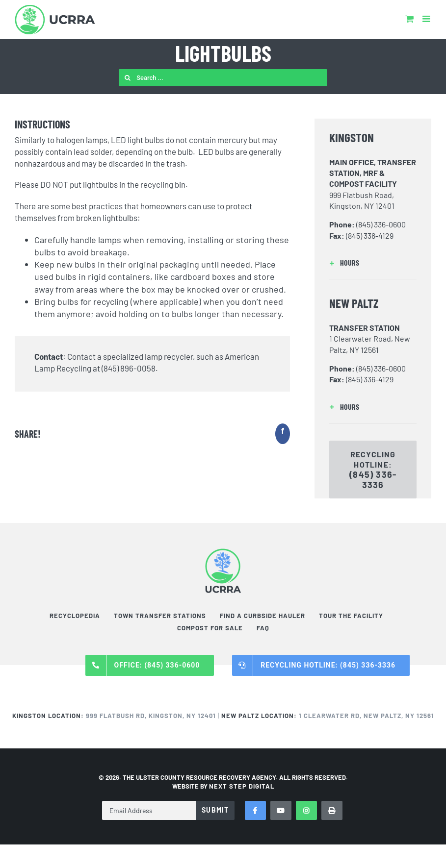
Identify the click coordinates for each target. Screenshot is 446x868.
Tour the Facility (351, 616)
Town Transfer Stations (160, 616)
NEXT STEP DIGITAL (242, 786)
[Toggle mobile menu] (427, 19)
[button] (373, 263)
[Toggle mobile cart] (409, 19)
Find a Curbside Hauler (262, 616)
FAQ (263, 628)
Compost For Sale (210, 628)
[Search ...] (223, 78)
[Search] (127, 78)
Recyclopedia (75, 616)
